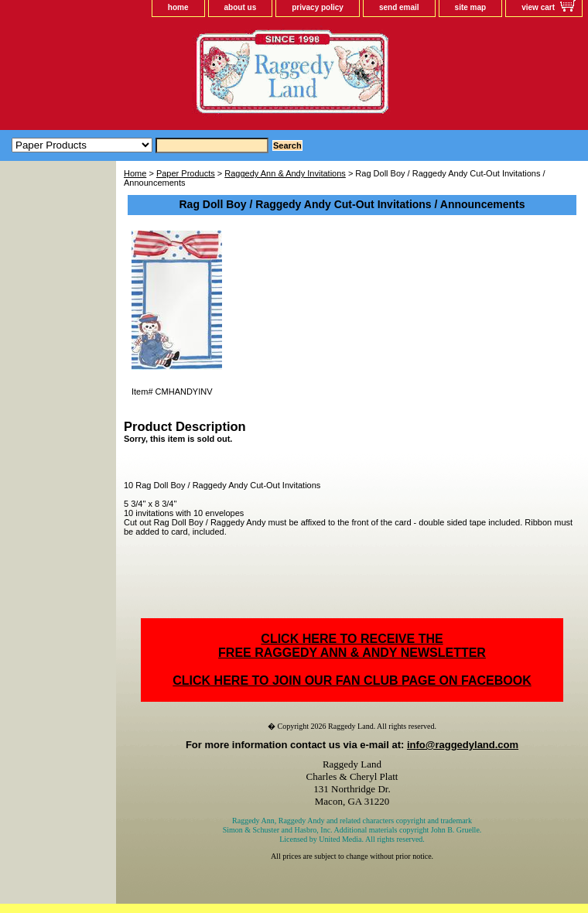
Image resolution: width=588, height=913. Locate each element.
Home (135, 173)
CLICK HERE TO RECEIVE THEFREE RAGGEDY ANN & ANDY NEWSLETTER (352, 646)
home (178, 7)
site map (471, 7)
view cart (538, 7)
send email (399, 7)
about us (241, 7)
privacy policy (318, 7)
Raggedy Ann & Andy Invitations (285, 173)
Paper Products (186, 173)
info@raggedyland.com (463, 745)
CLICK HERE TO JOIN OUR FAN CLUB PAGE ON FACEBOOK (352, 680)
